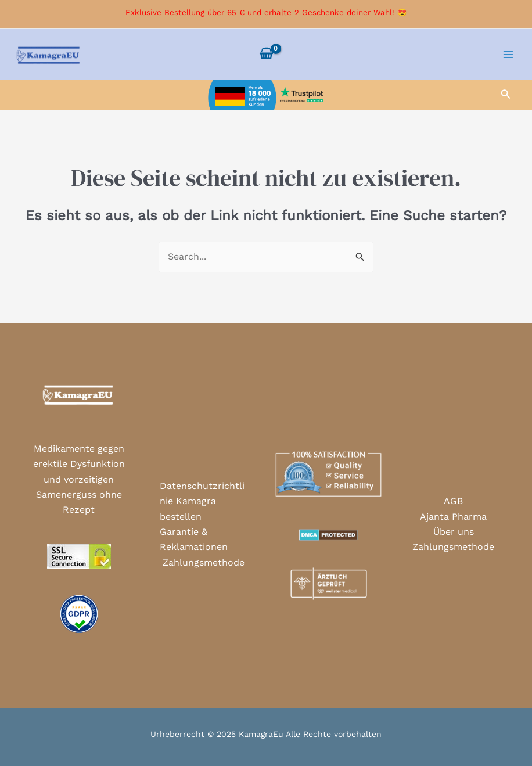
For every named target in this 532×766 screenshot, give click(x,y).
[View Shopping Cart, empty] (266, 55)
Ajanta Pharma (453, 517)
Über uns (454, 532)
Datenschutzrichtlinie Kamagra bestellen (202, 501)
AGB (453, 501)
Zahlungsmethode (204, 562)
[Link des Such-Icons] (506, 95)
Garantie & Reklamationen (194, 539)
